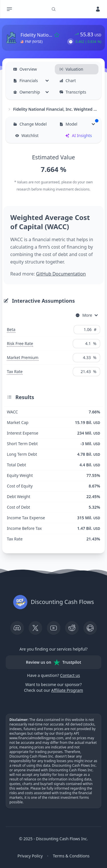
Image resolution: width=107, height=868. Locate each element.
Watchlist (27, 135)
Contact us (70, 675)
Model (79, 123)
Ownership (27, 92)
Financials (26, 81)
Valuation (71, 69)
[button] (71, 42)
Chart (68, 81)
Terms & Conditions (71, 856)
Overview (25, 69)
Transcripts (73, 92)
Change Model (30, 124)
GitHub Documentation (61, 274)
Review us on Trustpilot (54, 662)
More (84, 315)
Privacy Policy (30, 856)
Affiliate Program (67, 690)
